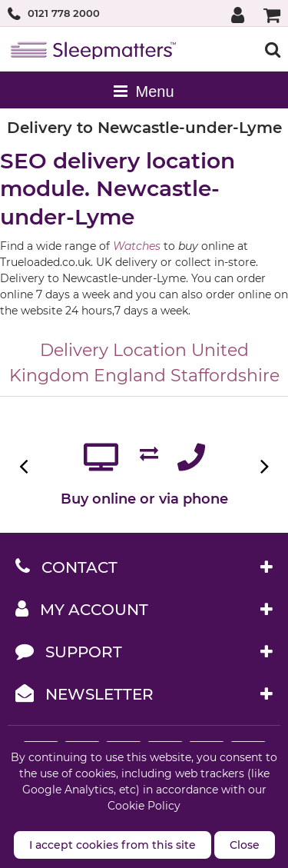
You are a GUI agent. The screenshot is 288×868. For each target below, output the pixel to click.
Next (263, 466)
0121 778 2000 (64, 13)
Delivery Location (113, 350)
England (130, 376)
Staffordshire (225, 376)
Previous (25, 466)
